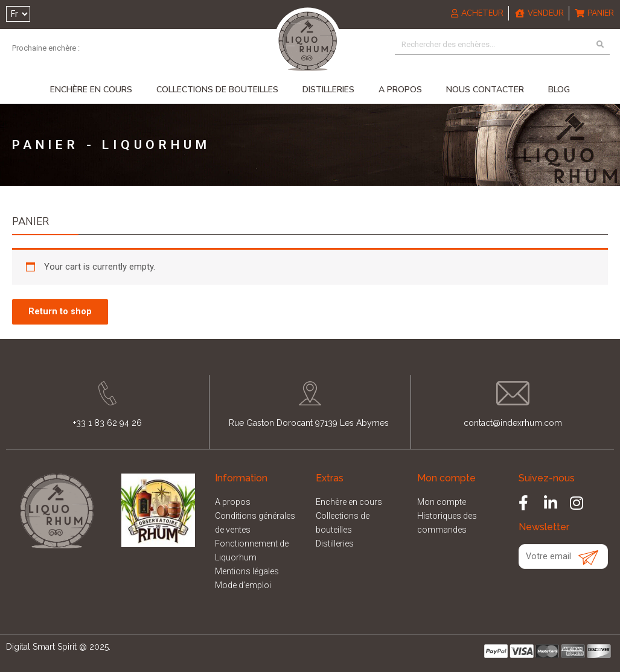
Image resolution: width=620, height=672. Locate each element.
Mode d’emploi (245, 585)
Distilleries (328, 91)
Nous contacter (485, 91)
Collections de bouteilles (217, 91)
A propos (400, 91)
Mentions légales (250, 572)
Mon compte (443, 506)
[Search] (600, 46)
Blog (559, 91)
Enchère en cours (91, 91)
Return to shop (62, 314)
